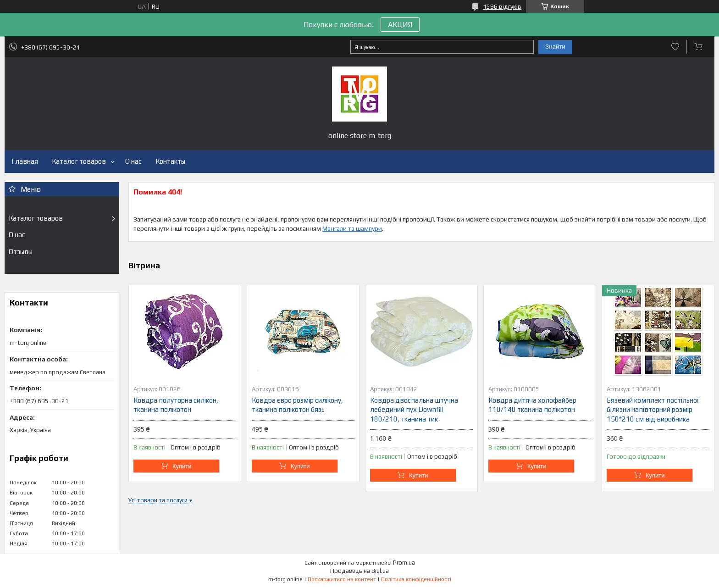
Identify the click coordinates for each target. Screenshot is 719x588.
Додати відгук (675, 47)
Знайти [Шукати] (555, 47)
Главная (25, 161)
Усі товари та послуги (158, 500)
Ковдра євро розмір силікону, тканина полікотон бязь (297, 405)
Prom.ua (404, 563)
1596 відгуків (502, 6)
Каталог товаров (79, 161)
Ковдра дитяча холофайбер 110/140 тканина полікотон (532, 405)
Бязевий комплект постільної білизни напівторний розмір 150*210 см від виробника (653, 410)
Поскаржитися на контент (342, 579)
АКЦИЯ (400, 25)
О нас (133, 161)
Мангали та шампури (352, 228)
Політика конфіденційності (416, 579)
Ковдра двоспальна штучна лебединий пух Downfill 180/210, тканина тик (414, 410)
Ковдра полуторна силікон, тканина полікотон (176, 405)
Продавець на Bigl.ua (359, 571)
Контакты (170, 161)
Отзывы (21, 252)
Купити (182, 466)
